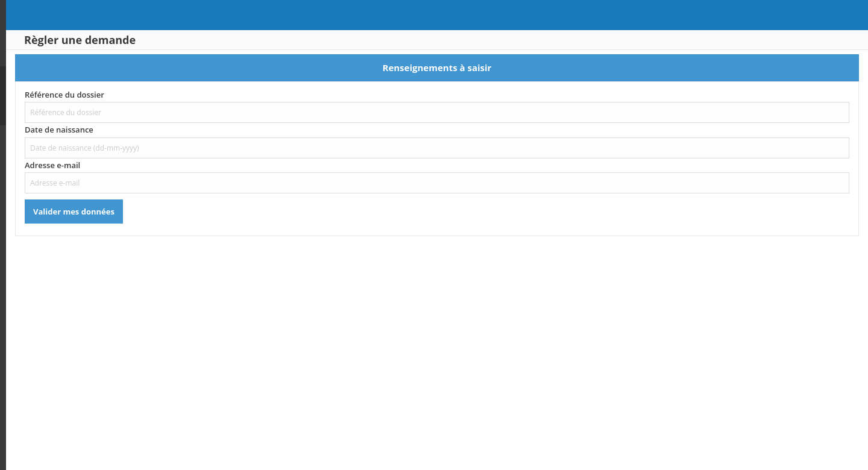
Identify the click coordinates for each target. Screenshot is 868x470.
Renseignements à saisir (495, 67)
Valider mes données (188, 211)
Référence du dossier (179, 95)
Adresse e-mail (167, 165)
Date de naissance (174, 130)
